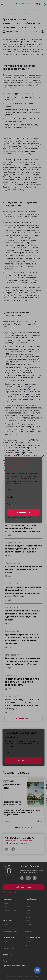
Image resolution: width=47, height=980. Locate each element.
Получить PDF (24, 513)
